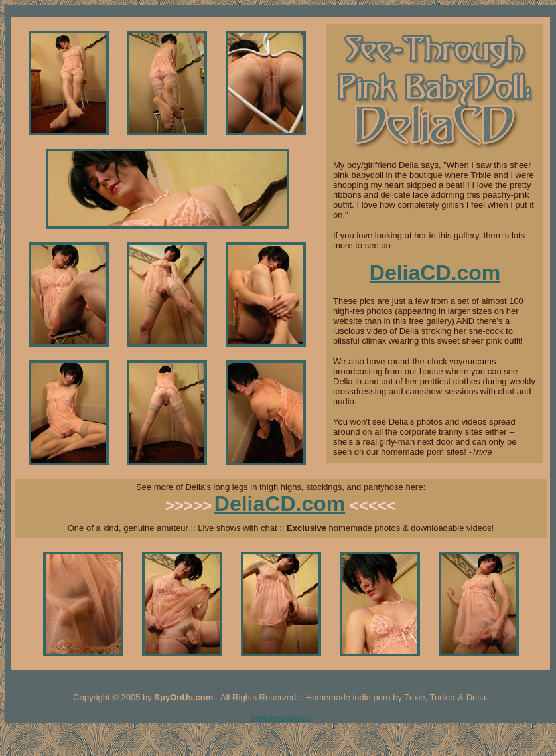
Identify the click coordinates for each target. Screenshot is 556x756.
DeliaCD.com (435, 273)
